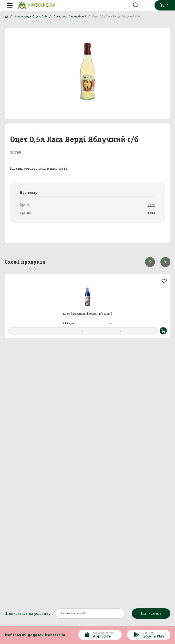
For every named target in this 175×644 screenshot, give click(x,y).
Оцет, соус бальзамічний (70, 16)
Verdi (151, 205)
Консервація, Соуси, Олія (31, 16)
